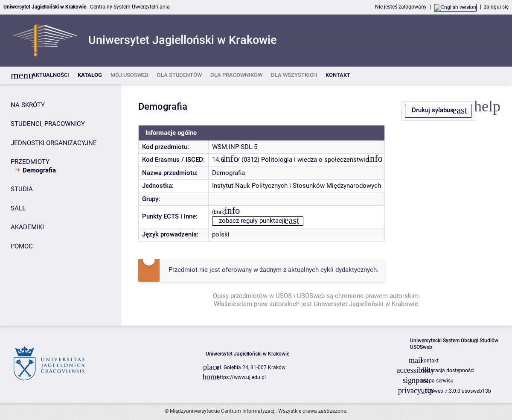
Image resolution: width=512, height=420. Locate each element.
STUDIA (22, 189)
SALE (18, 208)
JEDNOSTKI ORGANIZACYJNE (54, 143)
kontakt (430, 361)
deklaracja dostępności (448, 370)
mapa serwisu (437, 381)
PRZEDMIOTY (30, 162)
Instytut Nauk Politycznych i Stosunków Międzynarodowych (297, 186)
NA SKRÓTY (28, 105)
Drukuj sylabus (433, 110)
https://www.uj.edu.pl (241, 377)
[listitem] (51, 75)
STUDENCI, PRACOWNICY (48, 124)
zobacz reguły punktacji (252, 221)
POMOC (22, 246)
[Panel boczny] (61, 205)
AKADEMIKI (27, 227)
